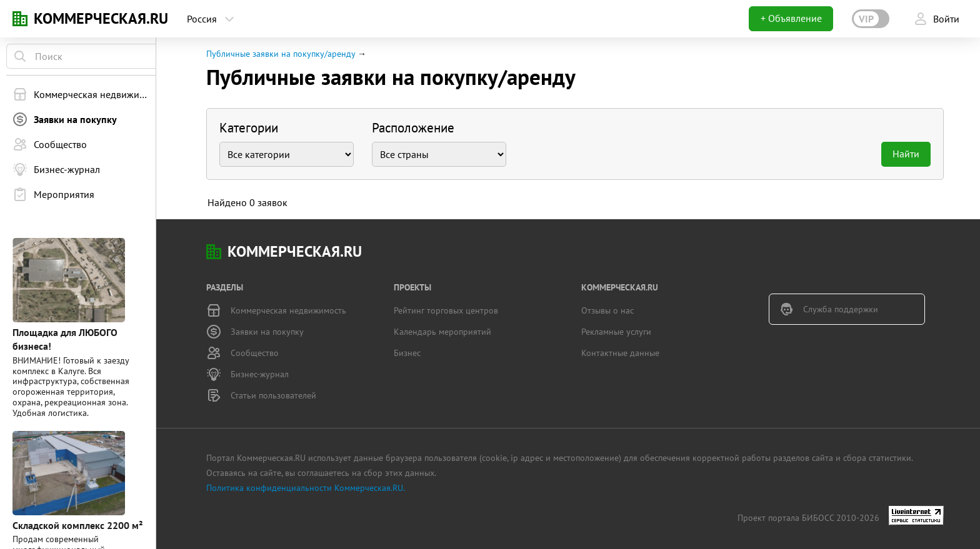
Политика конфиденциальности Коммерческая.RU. (306, 488)
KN (20, 19)
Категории (249, 128)
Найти (906, 154)
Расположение (413, 128)
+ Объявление (791, 18)
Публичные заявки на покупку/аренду (281, 54)
